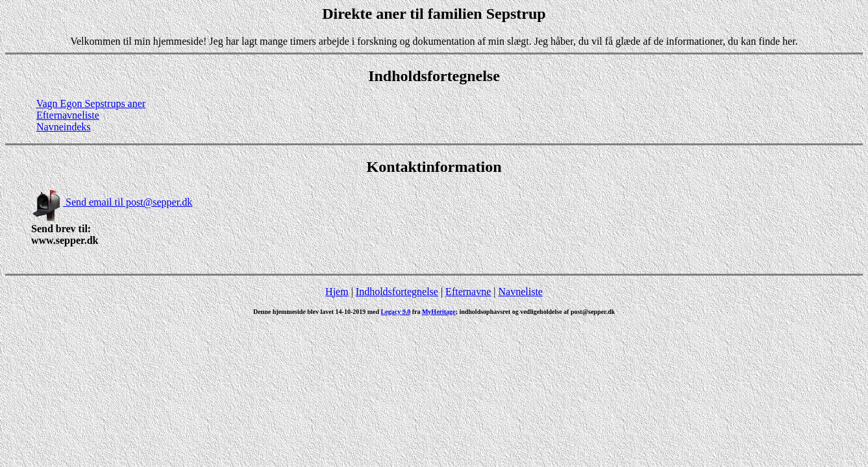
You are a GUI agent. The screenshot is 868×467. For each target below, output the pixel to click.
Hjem (337, 292)
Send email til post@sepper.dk (112, 202)
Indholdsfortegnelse (397, 292)
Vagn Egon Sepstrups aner (91, 103)
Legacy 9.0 (396, 312)
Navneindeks (64, 127)
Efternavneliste (68, 115)
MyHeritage (439, 312)
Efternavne (468, 292)
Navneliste (521, 292)
